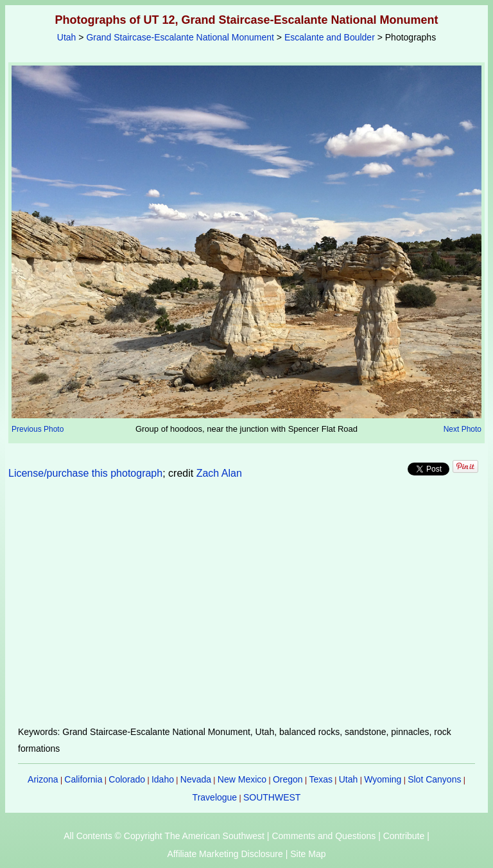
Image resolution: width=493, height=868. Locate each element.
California (83, 779)
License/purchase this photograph (85, 473)
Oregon (288, 779)
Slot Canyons (434, 779)
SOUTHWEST (272, 797)
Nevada (196, 779)
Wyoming (383, 779)
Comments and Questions (324, 836)
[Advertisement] (247, 610)
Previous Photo (38, 429)
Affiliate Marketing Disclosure (225, 854)
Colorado (127, 779)
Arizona (43, 779)
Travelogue (215, 797)
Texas (321, 779)
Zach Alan (219, 473)
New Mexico (242, 779)
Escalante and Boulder (330, 37)
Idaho (163, 779)
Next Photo (463, 429)
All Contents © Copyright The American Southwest (164, 836)
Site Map (308, 854)
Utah (67, 37)
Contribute (404, 836)
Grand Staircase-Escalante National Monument (180, 37)
